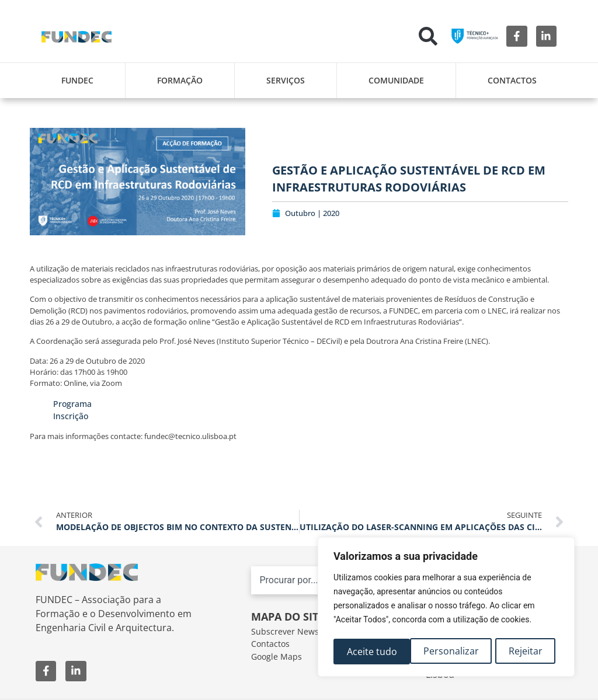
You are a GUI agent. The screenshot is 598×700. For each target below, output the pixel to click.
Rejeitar (449, 652)
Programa (72, 404)
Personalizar (374, 652)
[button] (428, 36)
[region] (446, 608)
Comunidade (396, 80)
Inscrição (71, 416)
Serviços (286, 80)
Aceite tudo (521, 652)
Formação (180, 80)
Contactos (512, 80)
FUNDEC (77, 80)
